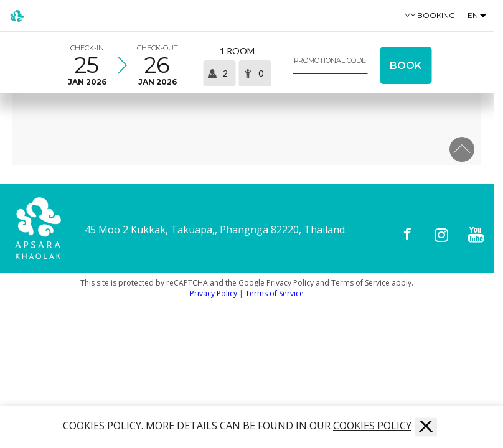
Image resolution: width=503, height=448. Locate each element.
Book (406, 66)
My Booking (430, 16)
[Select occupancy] (237, 65)
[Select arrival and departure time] (122, 65)
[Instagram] (442, 235)
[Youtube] (476, 235)
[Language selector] (477, 15)
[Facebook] (407, 235)
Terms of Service (275, 293)
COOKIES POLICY (372, 426)
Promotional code (330, 61)
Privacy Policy (214, 293)
